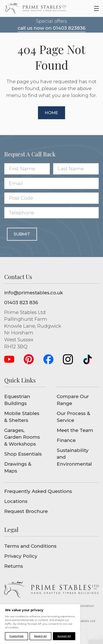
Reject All (40, 636)
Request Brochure (26, 511)
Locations (16, 501)
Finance (66, 440)
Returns (14, 566)
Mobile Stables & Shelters (22, 417)
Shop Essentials (23, 454)
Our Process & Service (73, 417)
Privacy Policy (21, 556)
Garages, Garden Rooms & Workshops (22, 437)
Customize (16, 636)
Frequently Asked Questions (38, 491)
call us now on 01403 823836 (52, 28)
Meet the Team (75, 430)
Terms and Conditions (30, 546)
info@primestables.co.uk (34, 293)
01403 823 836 (21, 303)
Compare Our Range (73, 400)
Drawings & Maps (18, 467)
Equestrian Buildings (17, 400)
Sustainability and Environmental (74, 457)
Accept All (64, 636)
